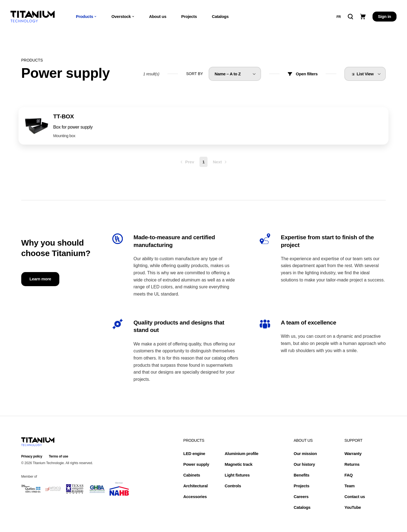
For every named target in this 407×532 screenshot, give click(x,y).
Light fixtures (237, 475)
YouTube (353, 507)
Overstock (123, 16)
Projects (189, 16)
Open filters (307, 74)
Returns (352, 464)
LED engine (194, 453)
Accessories (195, 497)
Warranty (353, 453)
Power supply (196, 464)
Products (86, 16)
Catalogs (220, 16)
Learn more (40, 279)
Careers (301, 497)
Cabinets (192, 475)
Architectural (195, 486)
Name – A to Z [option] (228, 74)
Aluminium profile (241, 453)
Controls (233, 486)
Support (353, 440)
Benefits (301, 475)
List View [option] (365, 74)
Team (349, 486)
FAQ (349, 475)
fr (339, 17)
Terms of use (58, 456)
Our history (304, 464)
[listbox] (235, 74)
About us (158, 16)
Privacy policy (32, 456)
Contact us (355, 497)
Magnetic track (239, 464)
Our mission (305, 453)
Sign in (384, 16)
